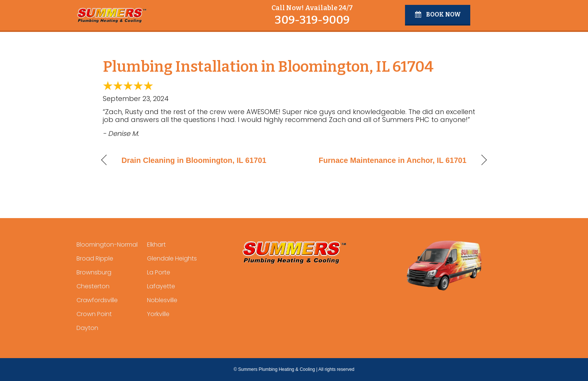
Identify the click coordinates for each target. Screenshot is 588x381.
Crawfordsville (97, 300)
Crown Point (94, 314)
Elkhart (156, 245)
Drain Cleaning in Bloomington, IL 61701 (194, 160)
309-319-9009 (312, 20)
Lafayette (161, 286)
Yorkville (158, 314)
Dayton (87, 328)
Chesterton (93, 286)
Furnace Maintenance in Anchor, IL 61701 (393, 160)
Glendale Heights (172, 258)
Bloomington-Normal (107, 245)
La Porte (159, 272)
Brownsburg (94, 272)
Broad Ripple (95, 258)
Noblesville (162, 300)
